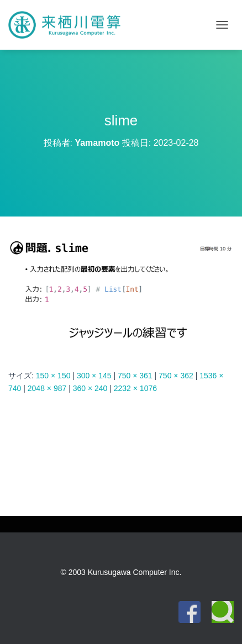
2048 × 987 (47, 388)
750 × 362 (176, 376)
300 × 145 (94, 376)
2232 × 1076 (135, 388)
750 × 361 (135, 376)
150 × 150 (53, 376)
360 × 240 (90, 388)
